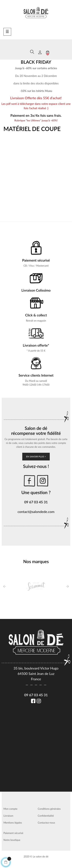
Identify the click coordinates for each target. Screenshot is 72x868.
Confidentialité (46, 816)
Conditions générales (49, 809)
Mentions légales (13, 823)
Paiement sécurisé (13, 833)
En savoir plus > (36, 457)
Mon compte (10, 809)
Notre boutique (12, 840)
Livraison (8, 816)
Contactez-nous (46, 823)
